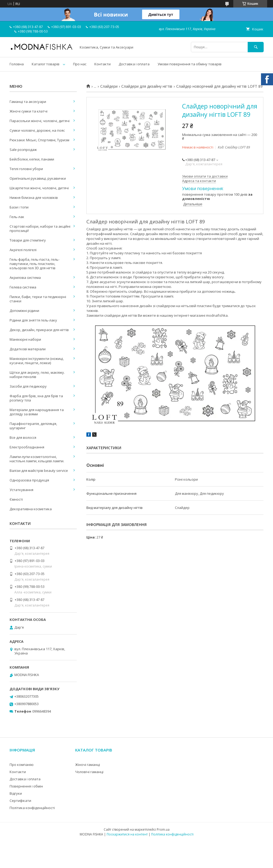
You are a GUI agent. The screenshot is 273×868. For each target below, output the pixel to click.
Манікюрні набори (25, 339)
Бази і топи (19, 207)
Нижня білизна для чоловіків (34, 198)
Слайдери (109, 86)
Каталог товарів (46, 64)
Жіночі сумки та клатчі (29, 111)
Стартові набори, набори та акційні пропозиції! (40, 228)
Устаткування (21, 490)
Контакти (103, 64)
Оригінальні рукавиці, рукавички (38, 178)
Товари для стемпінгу (28, 240)
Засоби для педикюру (28, 386)
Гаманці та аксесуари (28, 102)
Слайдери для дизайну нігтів (147, 86)
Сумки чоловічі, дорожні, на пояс (37, 130)
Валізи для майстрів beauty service (39, 471)
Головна (17, 64)
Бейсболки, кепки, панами (32, 159)
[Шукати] (256, 47)
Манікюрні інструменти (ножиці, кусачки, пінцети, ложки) (37, 361)
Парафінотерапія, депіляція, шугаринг (33, 426)
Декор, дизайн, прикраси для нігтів (39, 330)
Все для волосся (23, 437)
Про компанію (22, 765)
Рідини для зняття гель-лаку (33, 320)
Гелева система (23, 287)
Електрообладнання (27, 447)
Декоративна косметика (31, 509)
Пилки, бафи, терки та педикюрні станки (38, 299)
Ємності (16, 499)
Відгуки (16, 793)
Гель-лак (17, 217)
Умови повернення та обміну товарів (190, 64)
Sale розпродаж (23, 150)
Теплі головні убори (26, 169)
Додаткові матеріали (28, 349)
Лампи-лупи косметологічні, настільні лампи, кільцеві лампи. (37, 459)
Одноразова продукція (29, 480)
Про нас (80, 64)
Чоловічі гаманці (89, 772)
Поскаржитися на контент (127, 834)
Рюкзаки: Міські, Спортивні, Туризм (39, 140)
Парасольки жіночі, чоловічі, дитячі (40, 121)
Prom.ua (163, 829)
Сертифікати (20, 801)
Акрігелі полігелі (23, 250)
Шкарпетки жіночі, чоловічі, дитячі (39, 188)
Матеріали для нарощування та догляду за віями (37, 412)
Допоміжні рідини (24, 311)
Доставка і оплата (134, 64)
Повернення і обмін (26, 786)
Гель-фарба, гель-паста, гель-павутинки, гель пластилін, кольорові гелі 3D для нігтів (35, 264)
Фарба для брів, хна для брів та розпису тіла (36, 398)
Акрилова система (25, 278)
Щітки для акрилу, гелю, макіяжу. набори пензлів (37, 375)
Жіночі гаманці (88, 765)
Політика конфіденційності (32, 808)
